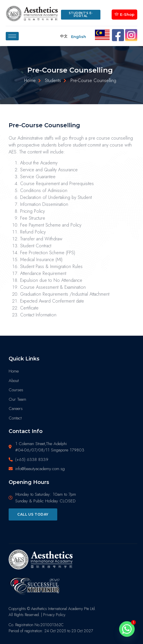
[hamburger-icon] (12, 36)
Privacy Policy (54, 615)
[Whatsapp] (127, 629)
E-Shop (124, 14)
